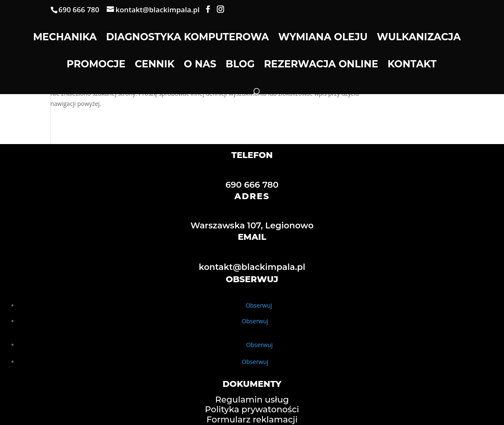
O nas (200, 65)
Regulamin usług (252, 400)
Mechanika (65, 38)
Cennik (155, 65)
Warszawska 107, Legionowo (252, 225)
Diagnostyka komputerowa (187, 38)
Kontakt (412, 65)
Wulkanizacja (419, 38)
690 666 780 (252, 185)
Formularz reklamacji (252, 419)
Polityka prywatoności (252, 409)
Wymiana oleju (323, 38)
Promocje (96, 65)
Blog (240, 65)
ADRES (252, 196)
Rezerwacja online (321, 65)
